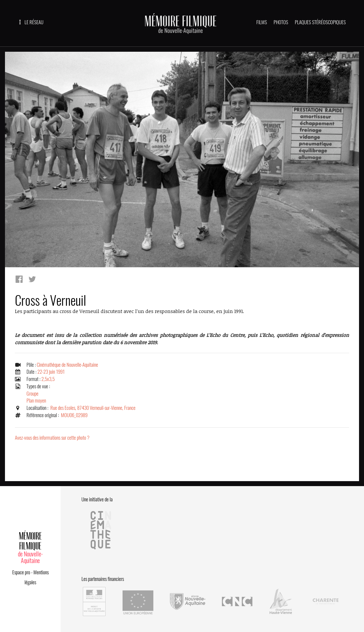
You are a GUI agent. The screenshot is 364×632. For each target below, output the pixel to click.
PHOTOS (281, 22)
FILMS (262, 22)
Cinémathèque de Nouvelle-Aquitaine (67, 365)
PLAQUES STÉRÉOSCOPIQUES (320, 22)
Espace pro (21, 572)
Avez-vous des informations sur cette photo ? (52, 438)
